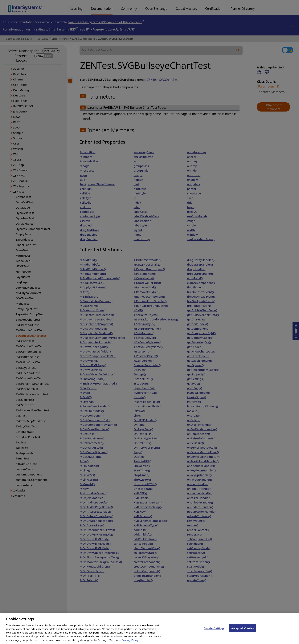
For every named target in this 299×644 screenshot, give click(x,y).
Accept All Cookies (243, 632)
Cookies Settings (214, 632)
